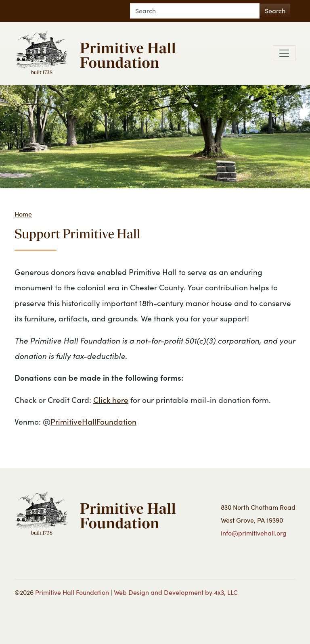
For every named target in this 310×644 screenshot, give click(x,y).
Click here (111, 400)
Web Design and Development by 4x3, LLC (176, 592)
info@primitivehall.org (254, 533)
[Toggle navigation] (284, 53)
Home (23, 214)
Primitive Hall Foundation (72, 592)
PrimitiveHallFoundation (93, 421)
